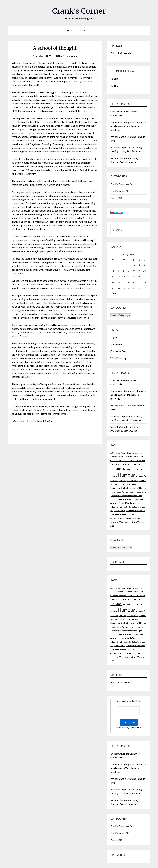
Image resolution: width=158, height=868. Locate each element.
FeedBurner (136, 728)
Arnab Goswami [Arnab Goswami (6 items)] (125, 457)
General (115, 198)
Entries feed (117, 344)
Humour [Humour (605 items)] (126, 475)
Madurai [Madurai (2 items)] (142, 481)
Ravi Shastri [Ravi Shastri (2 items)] (121, 503)
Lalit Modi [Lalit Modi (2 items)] (123, 481)
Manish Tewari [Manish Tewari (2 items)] (133, 484)
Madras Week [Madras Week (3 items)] (133, 481)
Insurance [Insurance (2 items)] (139, 476)
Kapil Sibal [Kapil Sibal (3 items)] (114, 481)
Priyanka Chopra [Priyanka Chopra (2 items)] (136, 496)
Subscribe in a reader (122, 53)
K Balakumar (70, 56)
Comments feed (118, 351)
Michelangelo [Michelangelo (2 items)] (131, 488)
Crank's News (117, 191)
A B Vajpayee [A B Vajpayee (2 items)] (115, 453)
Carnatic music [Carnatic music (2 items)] (124, 461)
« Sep (113, 293)
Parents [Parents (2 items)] (125, 492)
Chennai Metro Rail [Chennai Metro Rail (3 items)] (118, 464)
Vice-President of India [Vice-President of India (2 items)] (128, 522)
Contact (86, 30)
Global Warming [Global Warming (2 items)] (128, 469)
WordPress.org (118, 358)
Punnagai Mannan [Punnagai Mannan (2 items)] (118, 499)
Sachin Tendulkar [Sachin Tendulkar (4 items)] (134, 503)
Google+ (115, 79)
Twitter (114, 86)
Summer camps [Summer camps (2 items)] (119, 511)
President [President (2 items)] (125, 496)
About (71, 30)
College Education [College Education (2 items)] (134, 464)
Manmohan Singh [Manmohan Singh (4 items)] (118, 488)
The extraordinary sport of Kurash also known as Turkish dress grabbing (128, 126)
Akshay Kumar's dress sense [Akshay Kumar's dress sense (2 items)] (132, 453)
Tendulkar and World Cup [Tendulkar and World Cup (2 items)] (130, 518)
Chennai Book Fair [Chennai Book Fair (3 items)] (138, 461)
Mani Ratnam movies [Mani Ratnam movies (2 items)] (118, 484)
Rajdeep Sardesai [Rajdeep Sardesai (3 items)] (132, 499)
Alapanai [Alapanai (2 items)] (114, 457)
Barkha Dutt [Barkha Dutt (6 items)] (139, 457)
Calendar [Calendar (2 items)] (114, 461)
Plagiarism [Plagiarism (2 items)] (133, 492)
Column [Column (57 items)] (116, 469)
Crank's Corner (79, 11)
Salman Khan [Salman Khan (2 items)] (116, 507)
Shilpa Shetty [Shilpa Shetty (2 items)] (126, 507)
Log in (114, 337)
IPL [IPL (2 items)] (145, 476)
